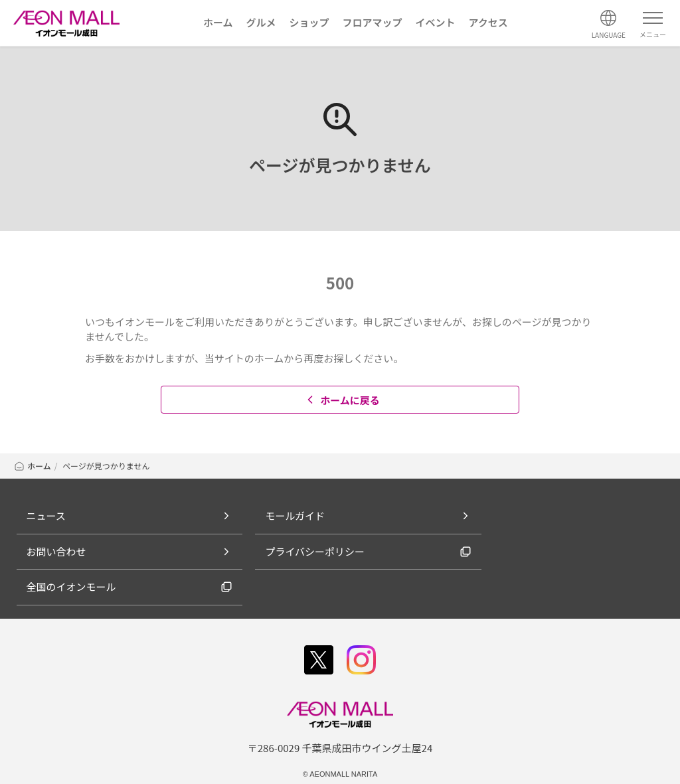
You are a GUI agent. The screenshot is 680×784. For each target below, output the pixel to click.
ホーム (32, 466)
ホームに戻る (342, 400)
